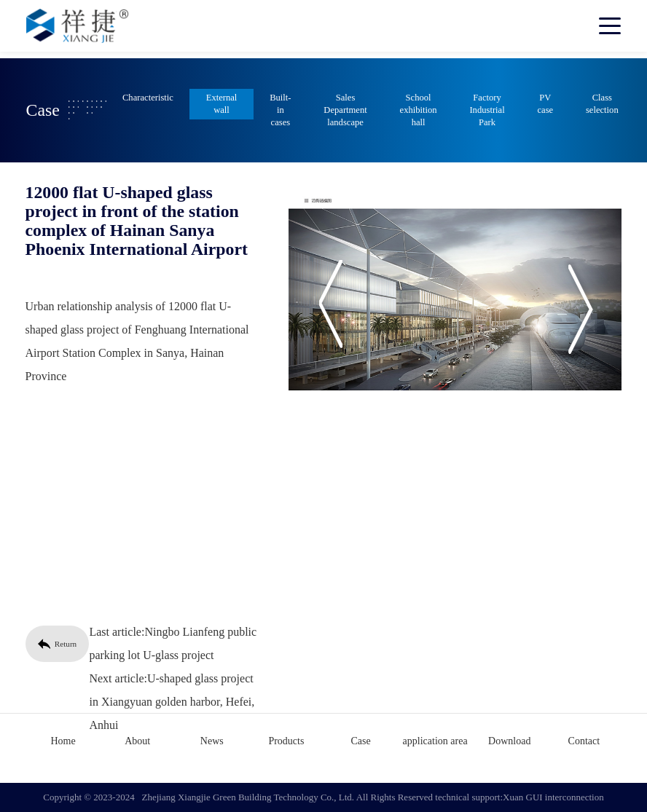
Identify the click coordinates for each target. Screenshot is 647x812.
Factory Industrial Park (487, 110)
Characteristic (148, 98)
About (137, 741)
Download (509, 741)
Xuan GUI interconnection (553, 797)
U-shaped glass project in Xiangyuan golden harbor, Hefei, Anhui (169, 702)
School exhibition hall (419, 110)
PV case (545, 104)
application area (435, 741)
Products (286, 741)
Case (360, 741)
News (212, 741)
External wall (222, 104)
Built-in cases (280, 110)
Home (63, 741)
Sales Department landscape (345, 110)
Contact (584, 741)
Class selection (602, 104)
